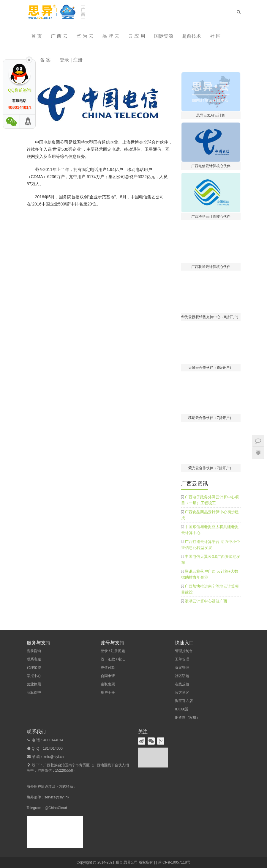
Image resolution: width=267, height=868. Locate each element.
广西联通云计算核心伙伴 (211, 267)
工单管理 (182, 659)
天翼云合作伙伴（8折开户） (211, 368)
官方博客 (182, 693)
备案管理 (182, 668)
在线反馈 (182, 684)
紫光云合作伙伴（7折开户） (211, 468)
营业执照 (34, 684)
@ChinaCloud (56, 808)
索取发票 (108, 684)
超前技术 (192, 36)
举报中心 (34, 676)
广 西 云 (59, 36)
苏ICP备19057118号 (174, 862)
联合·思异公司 (127, 862)
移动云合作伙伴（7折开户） (211, 418)
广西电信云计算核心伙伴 (211, 166)
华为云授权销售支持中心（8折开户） (211, 317)
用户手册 (108, 693)
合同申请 (108, 676)
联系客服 (34, 659)
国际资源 (164, 36)
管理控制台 (184, 651)
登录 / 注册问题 (113, 651)
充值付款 (108, 668)
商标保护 (34, 693)
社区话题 (182, 676)
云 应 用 (137, 36)
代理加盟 (34, 668)
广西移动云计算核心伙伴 (211, 216)
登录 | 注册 (71, 60)
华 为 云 (85, 36)
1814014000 (53, 748)
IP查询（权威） (187, 718)
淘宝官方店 (184, 701)
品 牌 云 (111, 36)
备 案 (45, 60)
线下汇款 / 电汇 (113, 659)
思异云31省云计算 (211, 115)
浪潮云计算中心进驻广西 (206, 601)
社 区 (215, 36)
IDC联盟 (182, 709)
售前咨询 (34, 651)
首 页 (37, 36)
